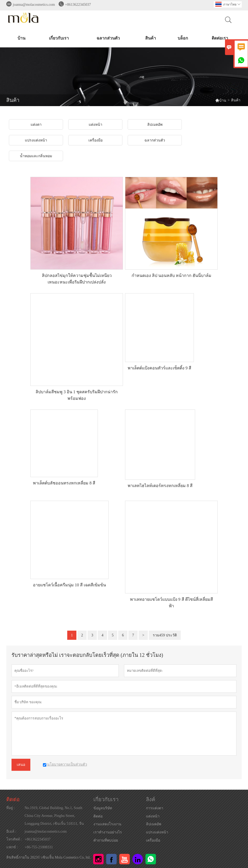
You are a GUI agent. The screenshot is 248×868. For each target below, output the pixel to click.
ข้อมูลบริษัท (103, 808)
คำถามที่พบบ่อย (106, 840)
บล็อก (183, 38)
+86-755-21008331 (39, 847)
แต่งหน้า (153, 816)
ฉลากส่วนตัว (108, 38)
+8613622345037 (78, 5)
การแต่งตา (155, 808)
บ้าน (21, 38)
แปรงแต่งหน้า (157, 832)
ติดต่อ (13, 799)
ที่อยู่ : (10, 808)
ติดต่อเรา (220, 38)
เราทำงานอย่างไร (108, 832)
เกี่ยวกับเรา (59, 38)
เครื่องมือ (153, 840)
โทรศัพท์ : (14, 839)
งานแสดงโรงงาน (107, 824)
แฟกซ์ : (12, 847)
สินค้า (151, 38)
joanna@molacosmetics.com (34, 5)
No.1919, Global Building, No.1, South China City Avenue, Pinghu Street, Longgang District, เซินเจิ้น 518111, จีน (54, 816)
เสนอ (21, 765)
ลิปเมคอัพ (154, 824)
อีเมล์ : (11, 831)
